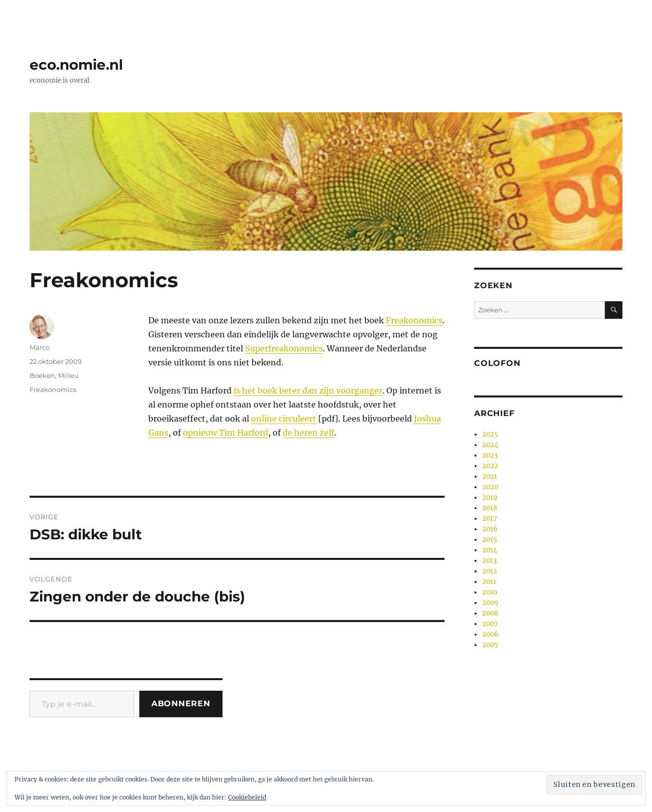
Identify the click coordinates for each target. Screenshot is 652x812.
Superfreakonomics (284, 348)
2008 (490, 613)
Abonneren (181, 703)
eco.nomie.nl (76, 65)
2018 (490, 508)
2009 (490, 603)
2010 (490, 592)
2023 (490, 455)
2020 (490, 487)
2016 (490, 529)
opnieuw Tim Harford (226, 433)
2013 (489, 561)
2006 (490, 634)
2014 (490, 550)
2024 (490, 445)
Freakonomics (414, 320)
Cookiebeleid (247, 797)
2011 (489, 582)
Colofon (497, 363)
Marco (40, 347)
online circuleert (284, 419)
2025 (490, 434)
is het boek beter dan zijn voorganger (308, 390)
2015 (490, 540)
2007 (490, 624)
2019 (490, 497)
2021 (490, 476)
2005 (490, 645)
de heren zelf (308, 433)
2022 (490, 466)
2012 (490, 571)
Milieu (68, 375)
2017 (490, 519)
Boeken (42, 375)
